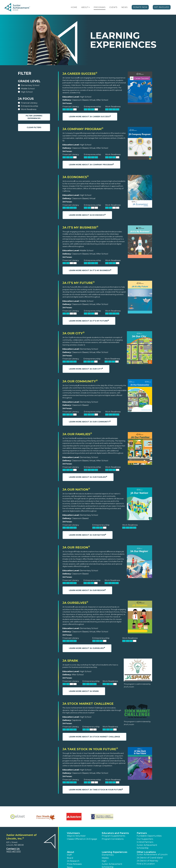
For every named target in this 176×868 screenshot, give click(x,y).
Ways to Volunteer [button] (76, 836)
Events (113, 7)
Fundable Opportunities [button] (149, 836)
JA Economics (76, 177)
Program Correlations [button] (113, 839)
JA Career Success (80, 74)
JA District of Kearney (147, 861)
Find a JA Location (146, 864)
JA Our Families (77, 434)
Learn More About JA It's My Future (89, 321)
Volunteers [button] (73, 833)
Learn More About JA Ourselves (87, 648)
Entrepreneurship (30, 106)
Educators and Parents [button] (115, 833)
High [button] (104, 861)
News (125, 7)
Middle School (28, 89)
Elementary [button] (108, 855)
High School (27, 92)
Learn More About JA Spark (84, 691)
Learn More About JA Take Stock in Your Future (96, 790)
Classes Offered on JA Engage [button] (82, 839)
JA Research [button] (73, 861)
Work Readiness (29, 109)
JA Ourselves (75, 603)
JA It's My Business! (80, 227)
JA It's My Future (79, 283)
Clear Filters (34, 127)
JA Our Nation (76, 489)
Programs (100, 7)
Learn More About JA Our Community (90, 422)
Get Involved (162, 7)
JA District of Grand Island (150, 858)
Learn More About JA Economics (87, 215)
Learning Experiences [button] (115, 852)
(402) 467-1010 (14, 851)
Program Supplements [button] (113, 836)
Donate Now (140, 7)
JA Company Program (83, 129)
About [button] (71, 852)
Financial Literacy (29, 103)
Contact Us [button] (13, 849)
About (85, 7)
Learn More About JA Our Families (88, 477)
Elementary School (30, 85)
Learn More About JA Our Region (87, 590)
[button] (89, 7)
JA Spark (70, 661)
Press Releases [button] (74, 864)
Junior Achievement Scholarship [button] (147, 846)
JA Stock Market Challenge (88, 704)
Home (74, 7)
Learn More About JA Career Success (90, 116)
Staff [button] (69, 855)
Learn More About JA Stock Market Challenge (94, 737)
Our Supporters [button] (145, 839)
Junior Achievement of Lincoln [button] (152, 855)
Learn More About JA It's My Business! (90, 270)
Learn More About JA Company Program (91, 165)
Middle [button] (105, 858)
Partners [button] (142, 833)
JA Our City (74, 333)
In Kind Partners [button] (145, 842)
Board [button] (70, 858)
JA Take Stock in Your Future (90, 749)
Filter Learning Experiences (34, 117)
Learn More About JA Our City (86, 369)
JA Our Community (80, 381)
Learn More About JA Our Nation (88, 535)
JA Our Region (76, 547)
